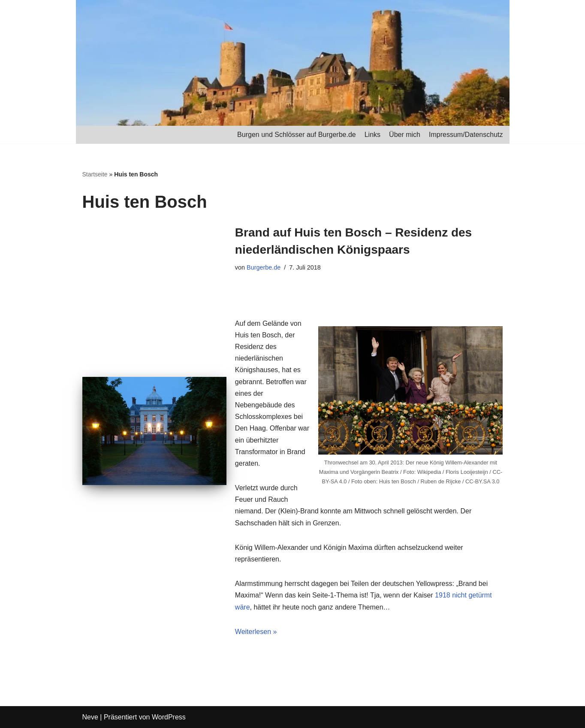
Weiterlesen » (256, 632)
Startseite (95, 174)
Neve (90, 717)
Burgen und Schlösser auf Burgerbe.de (297, 135)
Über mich (405, 135)
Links (372, 135)
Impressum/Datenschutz (466, 135)
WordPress (169, 717)
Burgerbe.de (264, 267)
